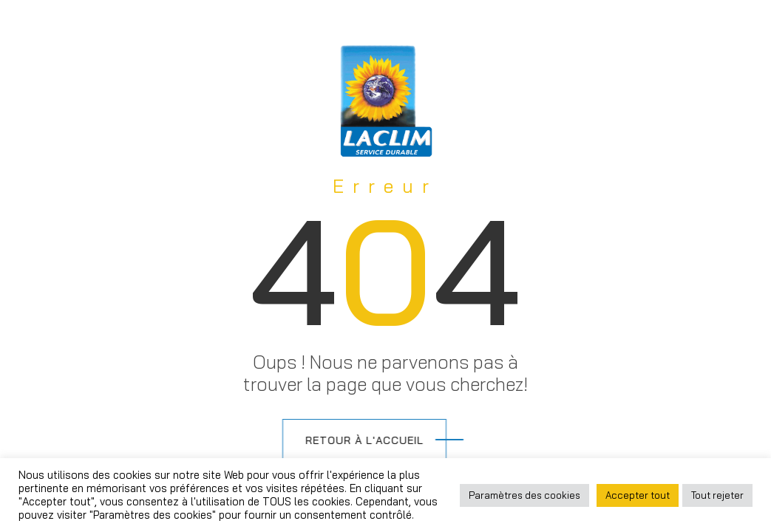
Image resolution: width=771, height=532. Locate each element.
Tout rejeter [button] (717, 495)
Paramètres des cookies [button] (524, 495)
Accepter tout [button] (638, 495)
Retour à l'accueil (347, 440)
